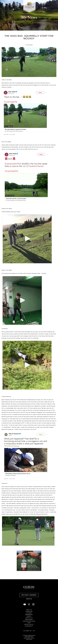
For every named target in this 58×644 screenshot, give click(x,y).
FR (34, 631)
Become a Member (29, 595)
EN (30, 631)
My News (29, 613)
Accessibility (29, 626)
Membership (29, 615)
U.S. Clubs (26, 631)
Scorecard (29, 611)
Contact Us (29, 618)
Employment (29, 620)
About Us (29, 610)
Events (29, 616)
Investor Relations (29, 621)
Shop (29, 623)
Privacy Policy (29, 624)
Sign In (29, 599)
